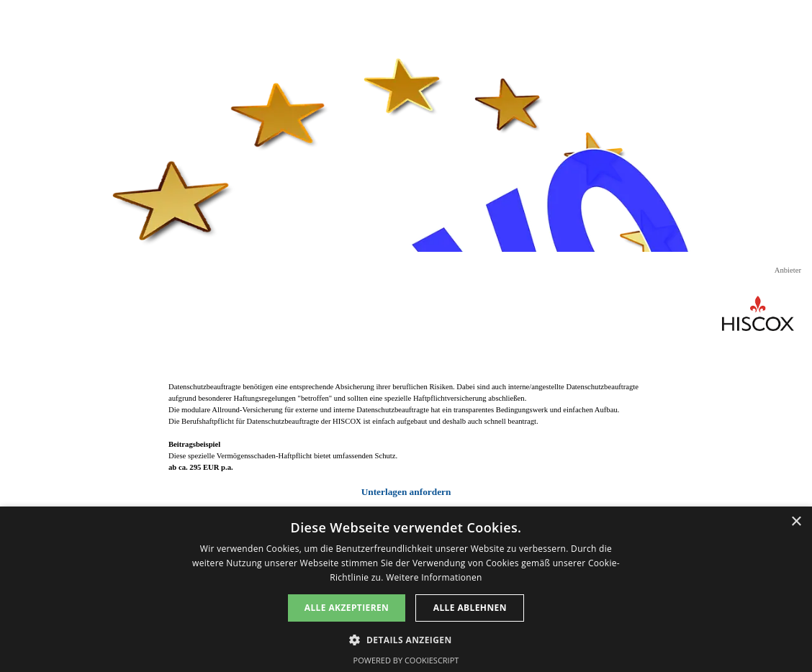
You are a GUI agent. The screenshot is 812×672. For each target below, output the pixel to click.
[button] (406, 639)
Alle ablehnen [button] (470, 608)
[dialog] (406, 589)
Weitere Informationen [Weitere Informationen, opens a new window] (434, 577)
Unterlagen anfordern (406, 492)
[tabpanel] (406, 440)
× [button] (796, 522)
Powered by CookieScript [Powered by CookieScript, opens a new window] (406, 660)
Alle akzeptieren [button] (347, 608)
